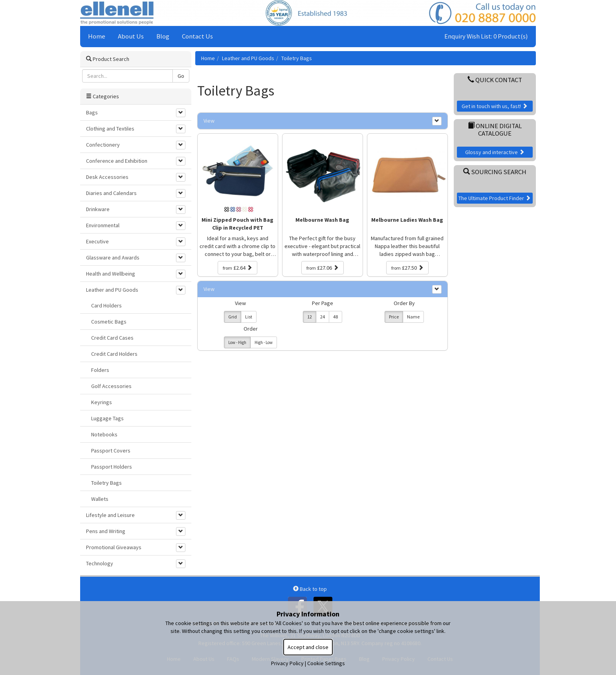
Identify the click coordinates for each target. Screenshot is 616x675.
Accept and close (308, 647)
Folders (100, 370)
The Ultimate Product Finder (495, 198)
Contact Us (197, 36)
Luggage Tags (107, 418)
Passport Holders (112, 467)
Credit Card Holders (114, 354)
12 (310, 317)
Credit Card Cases (112, 338)
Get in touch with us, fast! (495, 106)
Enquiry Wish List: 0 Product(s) (486, 36)
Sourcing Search (495, 172)
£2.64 (237, 268)
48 (335, 317)
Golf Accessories (111, 386)
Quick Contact (495, 80)
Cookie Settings (326, 663)
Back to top (310, 589)
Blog (163, 36)
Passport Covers (111, 451)
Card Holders (106, 305)
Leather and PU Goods (248, 58)
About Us (131, 36)
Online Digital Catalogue (495, 129)
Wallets (100, 499)
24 (323, 317)
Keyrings (102, 402)
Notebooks (104, 434)
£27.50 (407, 268)
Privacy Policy (287, 663)
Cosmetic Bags (109, 322)
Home (97, 36)
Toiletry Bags (297, 58)
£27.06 (323, 268)
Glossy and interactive (495, 152)
